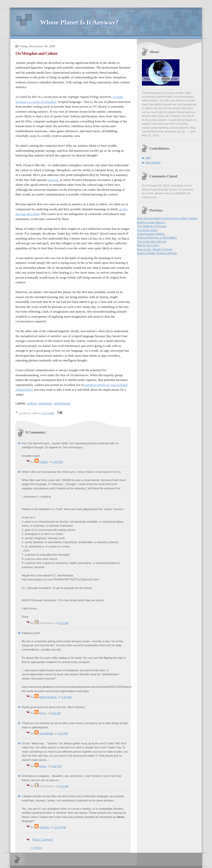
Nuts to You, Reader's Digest (155, 249)
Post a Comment (43, 839)
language (45, 403)
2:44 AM (63, 786)
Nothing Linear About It (151, 222)
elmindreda (46, 733)
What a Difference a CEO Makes (157, 238)
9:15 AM (66, 697)
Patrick (44, 462)
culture (32, 403)
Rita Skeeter (153, 162)
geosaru (44, 827)
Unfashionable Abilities (151, 234)
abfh (148, 158)
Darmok (53, 180)
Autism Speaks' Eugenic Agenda (157, 253)
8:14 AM (63, 623)
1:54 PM (57, 462)
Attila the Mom (48, 697)
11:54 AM (48, 413)
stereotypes (62, 403)
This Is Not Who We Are (152, 242)
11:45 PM (60, 827)
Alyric (42, 713)
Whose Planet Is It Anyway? (79, 22)
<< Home (36, 848)
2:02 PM (56, 766)
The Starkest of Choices (152, 226)
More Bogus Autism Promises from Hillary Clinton (167, 218)
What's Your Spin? (148, 245)
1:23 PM (63, 733)
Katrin (43, 766)
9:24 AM (56, 713)
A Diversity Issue (147, 230)
